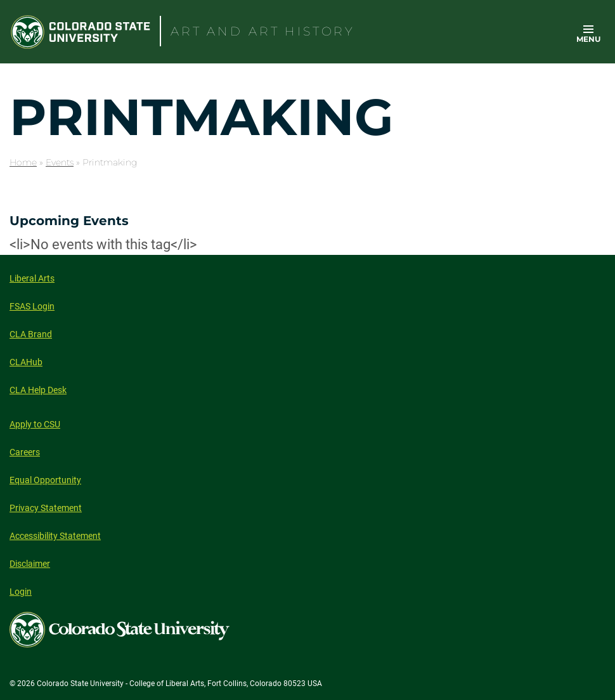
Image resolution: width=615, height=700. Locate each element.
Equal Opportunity (45, 480)
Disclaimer (30, 564)
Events (60, 162)
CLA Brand (31, 334)
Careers (25, 452)
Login (21, 592)
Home (23, 162)
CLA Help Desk (38, 390)
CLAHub (26, 362)
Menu (588, 39)
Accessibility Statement (55, 536)
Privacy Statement (46, 508)
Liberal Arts (32, 278)
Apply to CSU (35, 424)
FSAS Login (32, 306)
